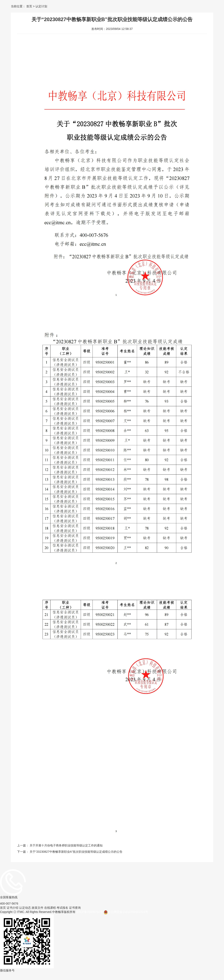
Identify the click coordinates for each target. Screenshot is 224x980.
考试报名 (62, 908)
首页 (29, 6)
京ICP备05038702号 (90, 912)
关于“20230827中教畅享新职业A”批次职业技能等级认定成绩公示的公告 (76, 852)
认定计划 (41, 6)
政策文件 (38, 908)
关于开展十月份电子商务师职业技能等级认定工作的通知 (66, 845)
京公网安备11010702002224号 (126, 912)
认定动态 (25, 908)
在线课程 (50, 908)
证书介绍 (13, 908)
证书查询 (75, 908)
